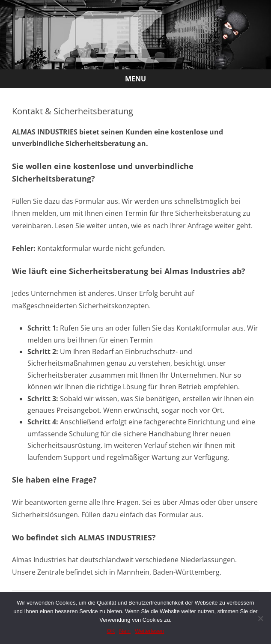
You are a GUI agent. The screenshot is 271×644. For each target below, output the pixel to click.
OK (111, 631)
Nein (125, 631)
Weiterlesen (149, 631)
